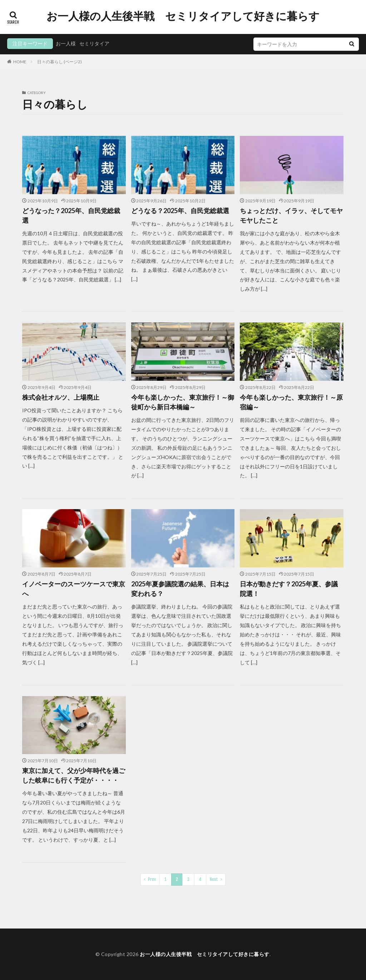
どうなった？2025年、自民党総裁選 (71, 215)
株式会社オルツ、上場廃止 (61, 397)
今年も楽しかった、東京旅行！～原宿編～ (291, 402)
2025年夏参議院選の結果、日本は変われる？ (180, 589)
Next (214, 879)
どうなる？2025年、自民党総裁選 (180, 211)
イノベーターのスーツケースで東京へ (74, 589)
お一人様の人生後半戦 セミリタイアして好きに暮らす (183, 16)
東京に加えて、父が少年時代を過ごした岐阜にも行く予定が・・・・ (74, 775)
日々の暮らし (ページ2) (60, 62)
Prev (152, 879)
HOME (20, 62)
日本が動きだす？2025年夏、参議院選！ (289, 589)
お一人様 (66, 43)
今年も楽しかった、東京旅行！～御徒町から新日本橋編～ (183, 402)
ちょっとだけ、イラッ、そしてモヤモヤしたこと (291, 215)
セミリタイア (94, 43)
